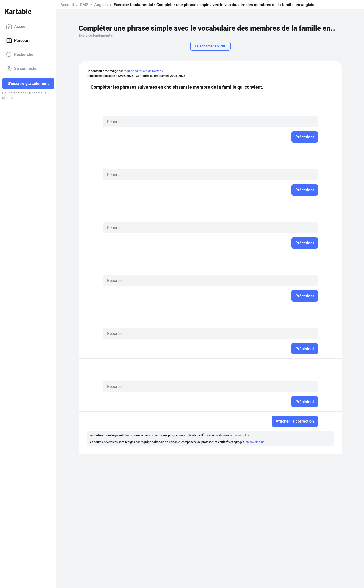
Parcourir (18, 41)
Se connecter (22, 69)
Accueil (17, 27)
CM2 (84, 5)
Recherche (20, 55)
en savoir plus (240, 435)
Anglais (101, 5)
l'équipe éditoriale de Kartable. (144, 71)
